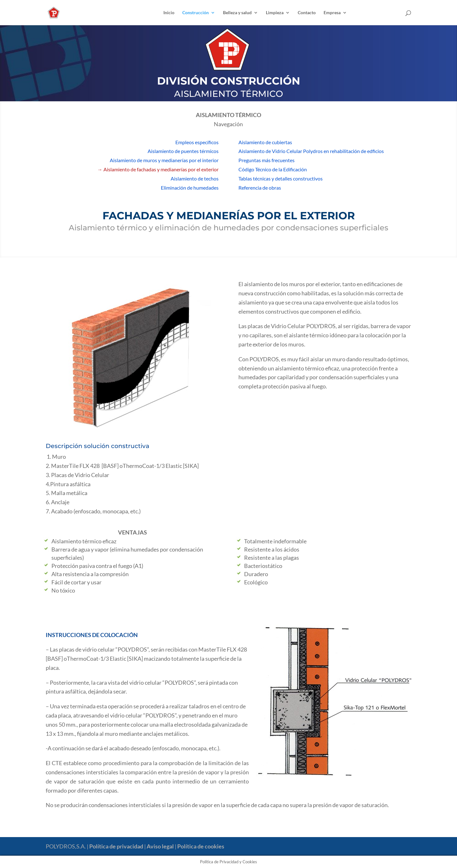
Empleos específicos (197, 142)
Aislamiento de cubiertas (265, 142)
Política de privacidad (116, 846)
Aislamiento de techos (195, 178)
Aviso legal (160, 846)
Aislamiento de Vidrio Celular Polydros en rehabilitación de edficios (311, 151)
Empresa (332, 13)
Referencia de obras (260, 188)
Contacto (307, 13)
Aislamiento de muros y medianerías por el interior (164, 160)
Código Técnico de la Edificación (273, 169)
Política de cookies (201, 846)
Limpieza (275, 13)
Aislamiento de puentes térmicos (183, 151)
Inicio (169, 13)
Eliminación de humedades (190, 188)
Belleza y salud (237, 13)
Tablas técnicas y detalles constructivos (281, 178)
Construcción (196, 13)
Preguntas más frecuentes (267, 160)
